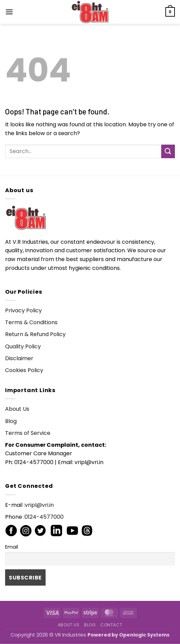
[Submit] (168, 151)
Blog (11, 421)
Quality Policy (23, 346)
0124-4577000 (44, 517)
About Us (17, 409)
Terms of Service (28, 433)
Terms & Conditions (31, 322)
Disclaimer (19, 358)
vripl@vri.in (39, 505)
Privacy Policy (23, 310)
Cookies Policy (24, 370)
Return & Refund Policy (35, 334)
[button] (9, 12)
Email (12, 547)
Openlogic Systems (144, 635)
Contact (111, 625)
